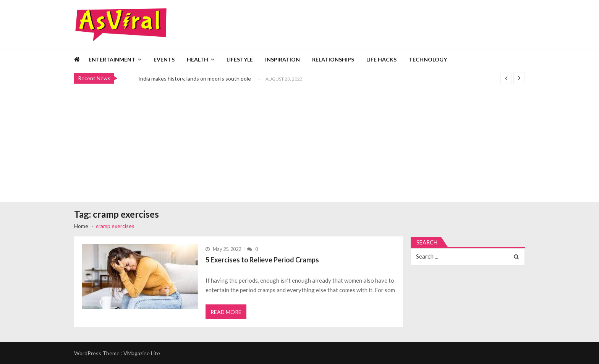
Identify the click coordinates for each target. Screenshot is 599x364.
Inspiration (283, 59)
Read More (226, 312)
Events (164, 59)
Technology (428, 59)
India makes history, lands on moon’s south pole (195, 78)
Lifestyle (240, 59)
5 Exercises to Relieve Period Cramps (262, 260)
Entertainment (112, 59)
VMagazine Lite (142, 353)
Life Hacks (381, 59)
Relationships (333, 59)
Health (198, 59)
